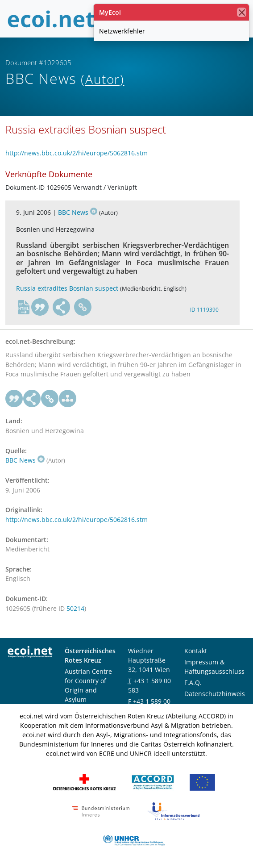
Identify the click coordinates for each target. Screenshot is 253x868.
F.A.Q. (193, 682)
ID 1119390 (204, 310)
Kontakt (196, 651)
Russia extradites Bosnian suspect (67, 288)
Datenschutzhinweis (215, 694)
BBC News (78, 212)
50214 (75, 608)
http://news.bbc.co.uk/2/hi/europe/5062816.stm (77, 153)
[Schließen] (242, 12)
